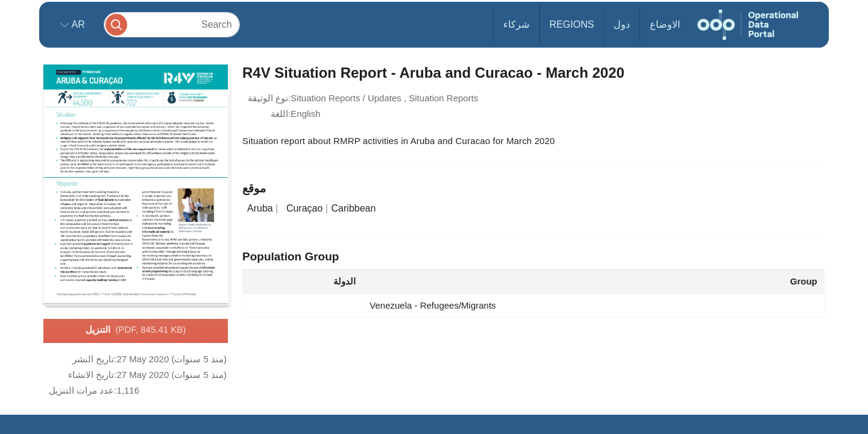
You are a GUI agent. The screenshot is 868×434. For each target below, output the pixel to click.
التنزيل (136, 330)
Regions (572, 24)
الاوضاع (665, 24)
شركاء (516, 24)
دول (622, 24)
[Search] (172, 24)
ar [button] (77, 24)
